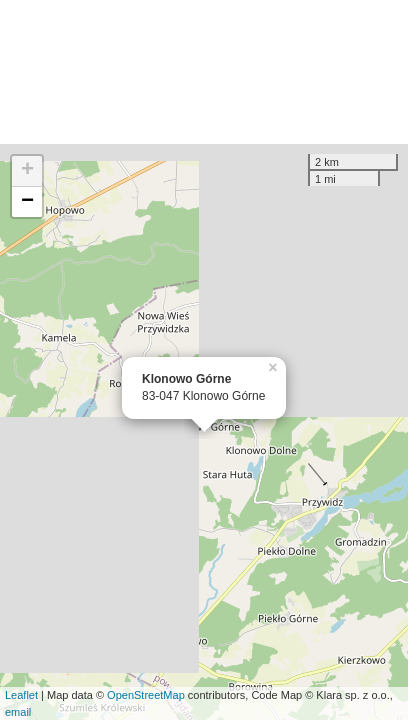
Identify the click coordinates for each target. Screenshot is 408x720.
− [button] (27, 202)
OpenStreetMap (146, 695)
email (18, 712)
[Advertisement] (204, 72)
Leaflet (21, 695)
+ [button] (27, 171)
